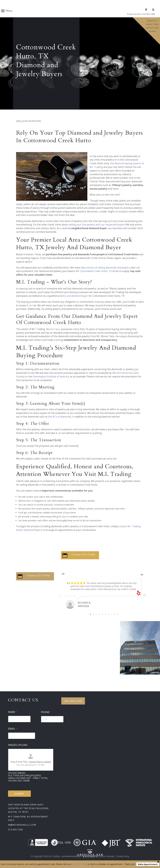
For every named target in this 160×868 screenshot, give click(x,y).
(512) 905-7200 (79, 864)
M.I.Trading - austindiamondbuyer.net (67, 856)
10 (118, 614)
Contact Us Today (84, 554)
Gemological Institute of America (51, 377)
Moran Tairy (53, 329)
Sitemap (91, 856)
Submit (19, 794)
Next (145, 595)
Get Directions (73, 701)
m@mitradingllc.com (22, 825)
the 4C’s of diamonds (60, 417)
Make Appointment (148, 864)
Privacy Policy (123, 856)
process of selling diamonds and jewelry (108, 268)
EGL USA (61, 842)
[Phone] (52, 719)
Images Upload (18, 745)
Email (13, 729)
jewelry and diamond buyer (73, 296)
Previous (60, 595)
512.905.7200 (15, 829)
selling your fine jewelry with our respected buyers (97, 225)
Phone (46, 712)
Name (13, 712)
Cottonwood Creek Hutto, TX (96, 271)
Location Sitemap (106, 856)
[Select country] (44, 719)
